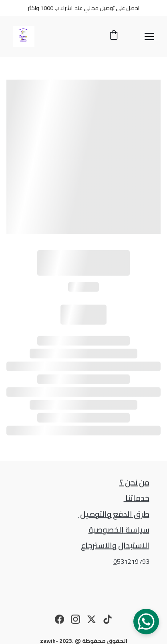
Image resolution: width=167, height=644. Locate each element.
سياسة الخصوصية (119, 530)
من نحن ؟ (134, 483)
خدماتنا (137, 498)
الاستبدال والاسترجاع (115, 546)
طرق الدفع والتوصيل (114, 514)
